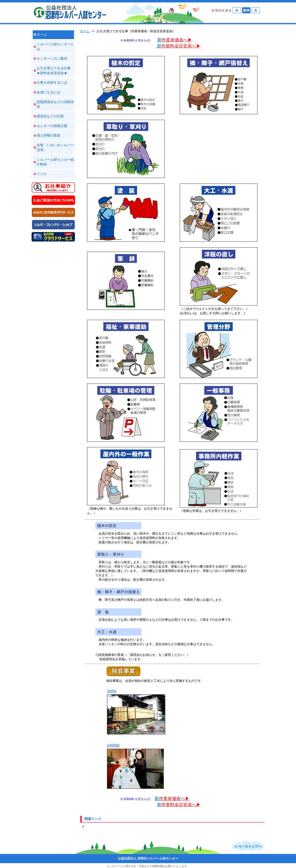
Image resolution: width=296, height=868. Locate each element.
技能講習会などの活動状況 (55, 104)
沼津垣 (112, 691)
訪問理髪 (113, 745)
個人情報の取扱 (49, 135)
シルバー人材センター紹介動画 (55, 162)
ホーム (42, 34)
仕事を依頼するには (52, 82)
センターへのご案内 (52, 58)
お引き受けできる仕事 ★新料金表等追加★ (54, 71)
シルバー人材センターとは (55, 47)
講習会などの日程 (50, 116)
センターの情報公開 (52, 126)
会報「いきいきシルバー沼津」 (55, 147)
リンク (42, 174)
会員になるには (49, 92)
